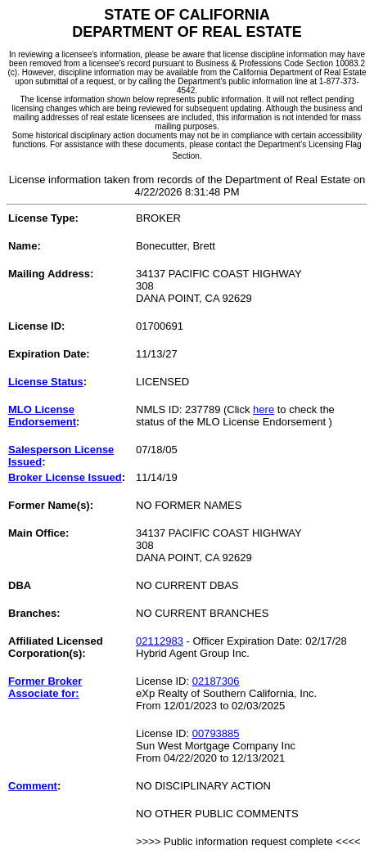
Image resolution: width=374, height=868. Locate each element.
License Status (46, 382)
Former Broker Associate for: (45, 687)
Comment (33, 786)
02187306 (216, 681)
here (264, 409)
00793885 (216, 733)
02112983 (160, 641)
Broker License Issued (65, 477)
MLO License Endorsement (42, 416)
